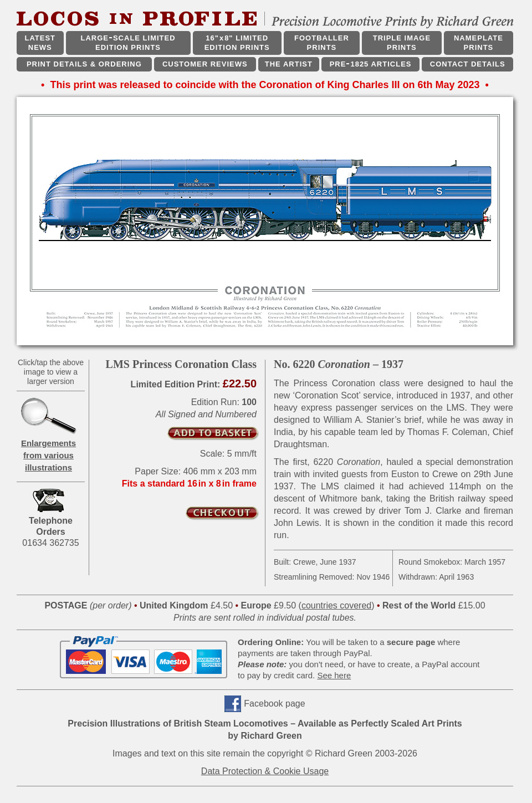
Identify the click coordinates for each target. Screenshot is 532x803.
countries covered (336, 605)
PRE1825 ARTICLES (371, 64)
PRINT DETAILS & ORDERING (84, 64)
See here (334, 675)
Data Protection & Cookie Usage (265, 771)
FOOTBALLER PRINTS (322, 43)
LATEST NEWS (40, 43)
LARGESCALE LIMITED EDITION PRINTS (128, 43)
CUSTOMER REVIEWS (205, 64)
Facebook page (274, 704)
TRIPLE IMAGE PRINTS (402, 43)
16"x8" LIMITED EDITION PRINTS (237, 43)
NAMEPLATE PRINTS (479, 43)
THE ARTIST (289, 64)
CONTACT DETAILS (468, 64)
